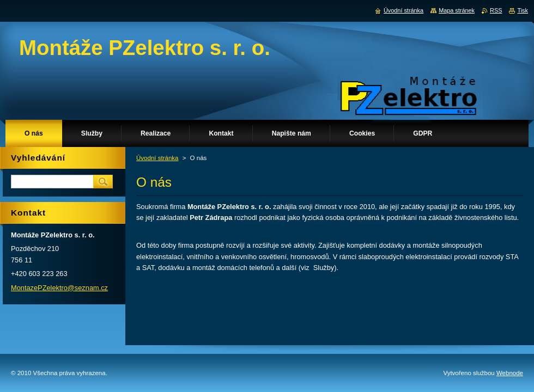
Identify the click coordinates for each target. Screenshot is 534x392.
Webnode (510, 373)
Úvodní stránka (157, 158)
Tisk (523, 10)
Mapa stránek (457, 10)
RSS (496, 10)
